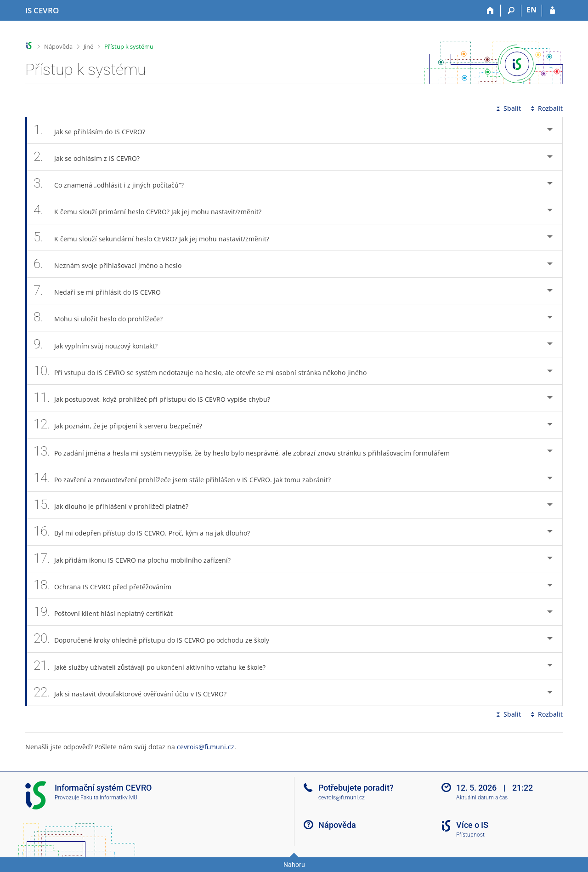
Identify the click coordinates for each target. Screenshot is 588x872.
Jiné (88, 46)
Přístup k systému (129, 46)
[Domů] (490, 11)
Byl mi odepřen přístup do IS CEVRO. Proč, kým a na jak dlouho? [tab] (147, 532)
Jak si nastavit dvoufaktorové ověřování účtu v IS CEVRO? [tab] (135, 692)
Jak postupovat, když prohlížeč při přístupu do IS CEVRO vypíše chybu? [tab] (157, 398)
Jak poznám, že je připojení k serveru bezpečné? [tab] (123, 425)
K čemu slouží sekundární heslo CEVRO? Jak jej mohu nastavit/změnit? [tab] (156, 237)
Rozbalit (546, 108)
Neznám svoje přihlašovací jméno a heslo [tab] (113, 264)
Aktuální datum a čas (482, 798)
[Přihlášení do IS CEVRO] (552, 11)
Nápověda (58, 46)
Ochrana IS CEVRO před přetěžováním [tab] (107, 585)
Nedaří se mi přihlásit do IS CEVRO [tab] (102, 291)
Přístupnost (470, 835)
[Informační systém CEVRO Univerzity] (42, 11)
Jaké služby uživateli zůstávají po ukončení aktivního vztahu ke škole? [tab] (155, 666)
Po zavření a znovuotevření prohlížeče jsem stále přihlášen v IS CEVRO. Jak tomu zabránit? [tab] (187, 478)
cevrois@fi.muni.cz (206, 747)
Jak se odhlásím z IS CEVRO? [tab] (92, 157)
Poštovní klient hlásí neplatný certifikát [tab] (108, 612)
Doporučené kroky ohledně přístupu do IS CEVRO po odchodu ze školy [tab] (156, 639)
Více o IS (472, 825)
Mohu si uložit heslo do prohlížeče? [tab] (103, 317)
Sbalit (508, 108)
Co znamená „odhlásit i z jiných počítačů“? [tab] (114, 184)
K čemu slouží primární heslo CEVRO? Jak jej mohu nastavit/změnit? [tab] (153, 210)
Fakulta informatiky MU (109, 798)
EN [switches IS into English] (531, 10)
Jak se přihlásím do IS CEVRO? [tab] (94, 130)
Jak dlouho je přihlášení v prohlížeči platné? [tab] (116, 505)
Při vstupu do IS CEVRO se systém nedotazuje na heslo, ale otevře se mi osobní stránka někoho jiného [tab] (205, 371)
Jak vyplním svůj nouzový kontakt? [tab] (101, 345)
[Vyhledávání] (511, 11)
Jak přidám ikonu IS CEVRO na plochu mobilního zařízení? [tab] (137, 559)
